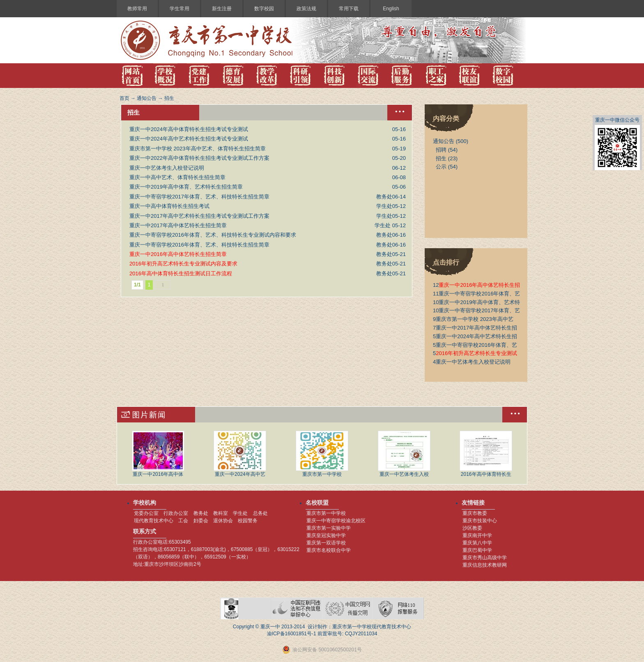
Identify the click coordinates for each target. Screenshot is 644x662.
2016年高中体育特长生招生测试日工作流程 (181, 273)
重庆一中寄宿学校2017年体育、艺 (476, 310)
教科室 (221, 513)
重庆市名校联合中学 (329, 550)
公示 (441, 167)
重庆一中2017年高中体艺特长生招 (475, 328)
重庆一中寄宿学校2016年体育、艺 (476, 294)
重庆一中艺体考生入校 (404, 454)
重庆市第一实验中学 (329, 528)
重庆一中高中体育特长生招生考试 (169, 206)
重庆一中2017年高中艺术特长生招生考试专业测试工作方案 (199, 216)
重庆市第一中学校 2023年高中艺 (473, 319)
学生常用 (179, 9)
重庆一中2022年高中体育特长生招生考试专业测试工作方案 (199, 158)
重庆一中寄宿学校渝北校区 (336, 521)
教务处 (201, 513)
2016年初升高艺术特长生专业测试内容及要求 (183, 264)
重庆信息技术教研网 (485, 565)
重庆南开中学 (477, 535)
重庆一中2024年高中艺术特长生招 (475, 336)
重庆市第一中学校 (322, 454)
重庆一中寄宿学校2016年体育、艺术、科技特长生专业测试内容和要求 (213, 235)
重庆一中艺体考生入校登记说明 (167, 168)
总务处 (260, 513)
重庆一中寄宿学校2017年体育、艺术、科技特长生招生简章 (199, 197)
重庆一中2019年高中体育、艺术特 (476, 302)
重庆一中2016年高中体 (158, 454)
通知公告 (147, 98)
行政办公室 (176, 513)
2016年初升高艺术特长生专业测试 (475, 353)
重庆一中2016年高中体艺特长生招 (476, 285)
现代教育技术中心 (154, 521)
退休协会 (223, 521)
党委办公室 (146, 513)
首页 (124, 98)
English (391, 9)
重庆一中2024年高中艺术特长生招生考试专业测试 (189, 139)
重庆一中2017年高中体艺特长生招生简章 (178, 225)
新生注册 (222, 9)
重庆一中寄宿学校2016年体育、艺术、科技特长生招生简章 (199, 245)
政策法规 (306, 9)
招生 (169, 98)
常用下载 (349, 9)
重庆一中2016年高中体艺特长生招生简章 (178, 254)
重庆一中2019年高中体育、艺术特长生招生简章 (186, 187)
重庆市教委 (475, 513)
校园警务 (248, 521)
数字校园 (264, 9)
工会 (183, 521)
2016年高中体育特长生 (486, 454)
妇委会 (201, 521)
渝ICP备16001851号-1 (292, 634)
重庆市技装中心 (480, 521)
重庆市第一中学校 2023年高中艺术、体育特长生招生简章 (198, 149)
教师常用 (137, 9)
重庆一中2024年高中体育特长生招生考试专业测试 (189, 129)
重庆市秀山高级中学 (485, 558)
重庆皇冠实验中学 (326, 535)
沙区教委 (472, 528)
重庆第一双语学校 (326, 543)
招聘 (441, 150)
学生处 (240, 513)
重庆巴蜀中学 (477, 550)
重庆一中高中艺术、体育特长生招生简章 (177, 177)
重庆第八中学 (477, 543)
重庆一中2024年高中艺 (240, 454)
